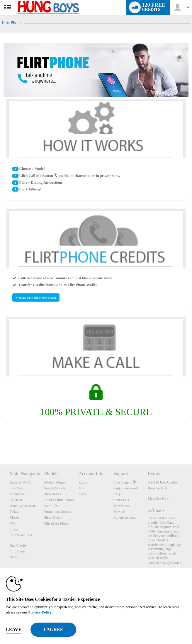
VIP (12, 523)
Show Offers (53, 518)
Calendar (16, 500)
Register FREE (20, 482)
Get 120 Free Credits (162, 482)
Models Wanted (55, 482)
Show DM (0, 443)
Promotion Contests (58, 512)
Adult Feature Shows (59, 500)
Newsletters (122, 506)
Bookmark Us (158, 488)
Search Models (55, 488)
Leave (14, 629)
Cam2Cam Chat (21, 535)
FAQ (117, 494)
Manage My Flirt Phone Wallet (36, 298)
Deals (14, 557)
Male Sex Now (158, 498)
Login (14, 529)
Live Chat (17, 488)
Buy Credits (18, 545)
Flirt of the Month (57, 523)
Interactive (17, 494)
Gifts (82, 494)
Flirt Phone (18, 551)
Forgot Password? (126, 488)
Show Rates (53, 494)
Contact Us (121, 500)
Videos (15, 518)
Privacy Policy (40, 612)
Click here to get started (165, 563)
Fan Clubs (51, 506)
